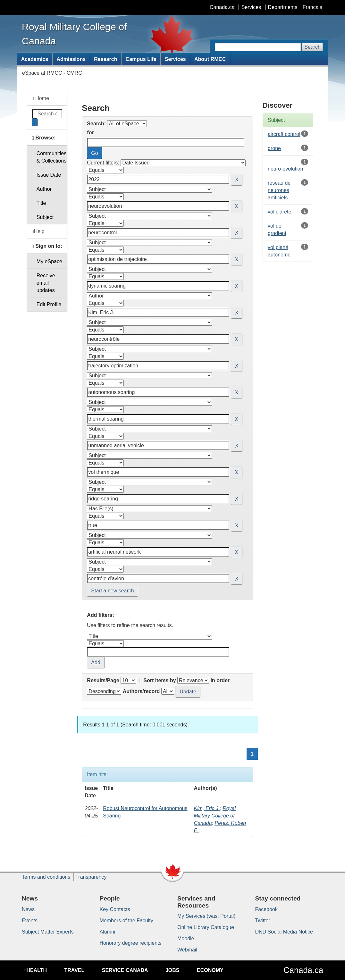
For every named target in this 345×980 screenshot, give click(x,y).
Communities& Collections (51, 157)
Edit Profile (49, 304)
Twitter (263, 921)
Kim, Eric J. (207, 808)
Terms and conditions (46, 877)
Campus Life (141, 59)
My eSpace (49, 261)
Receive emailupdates (46, 283)
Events (30, 921)
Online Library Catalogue (206, 927)
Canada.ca (222, 7)
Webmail (187, 950)
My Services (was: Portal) (206, 916)
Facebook (266, 909)
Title (41, 203)
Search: (96, 124)
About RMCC (210, 59)
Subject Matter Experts (48, 932)
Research (105, 59)
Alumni (108, 932)
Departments (283, 7)
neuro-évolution (285, 169)
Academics (35, 59)
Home (41, 98)
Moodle (186, 938)
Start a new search (112, 591)
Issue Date (49, 175)
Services (251, 7)
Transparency (91, 877)
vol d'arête (279, 212)
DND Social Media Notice (284, 932)
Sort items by (160, 680)
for (90, 133)
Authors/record (141, 691)
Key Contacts (115, 909)
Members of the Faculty (126, 921)
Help (38, 231)
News (28, 909)
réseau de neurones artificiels (279, 190)
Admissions (71, 59)
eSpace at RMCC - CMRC (52, 73)
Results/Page (103, 680)
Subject (45, 217)
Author (44, 189)
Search (312, 47)
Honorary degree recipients (131, 943)
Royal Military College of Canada (215, 816)
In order (220, 680)
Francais (312, 7)
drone (274, 148)
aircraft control (284, 134)
